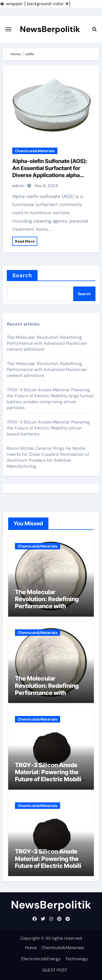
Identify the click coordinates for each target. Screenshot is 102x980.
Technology (77, 959)
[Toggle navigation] (8, 29)
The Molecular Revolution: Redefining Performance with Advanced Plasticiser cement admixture (47, 343)
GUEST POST (55, 970)
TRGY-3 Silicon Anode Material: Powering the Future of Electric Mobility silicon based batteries (48, 428)
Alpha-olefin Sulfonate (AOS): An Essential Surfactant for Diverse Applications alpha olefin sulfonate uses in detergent (50, 175)
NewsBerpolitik (50, 29)
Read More (25, 241)
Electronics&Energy (41, 959)
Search (22, 275)
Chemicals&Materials (35, 151)
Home (31, 948)
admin (18, 186)
